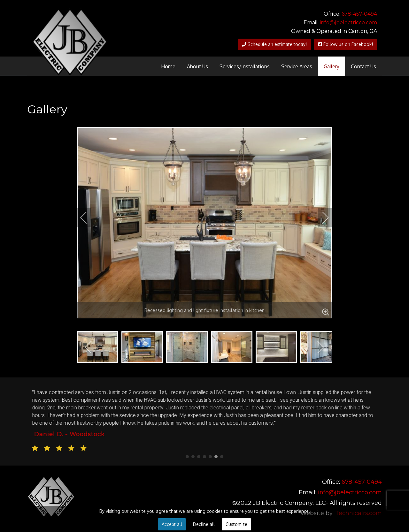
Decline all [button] (204, 524)
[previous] (88, 218)
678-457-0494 (359, 14)
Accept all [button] (172, 524)
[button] (187, 457)
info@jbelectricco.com (348, 23)
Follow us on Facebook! (346, 44)
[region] (204, 422)
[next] (321, 218)
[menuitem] (168, 66)
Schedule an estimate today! (274, 44)
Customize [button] (236, 524)
